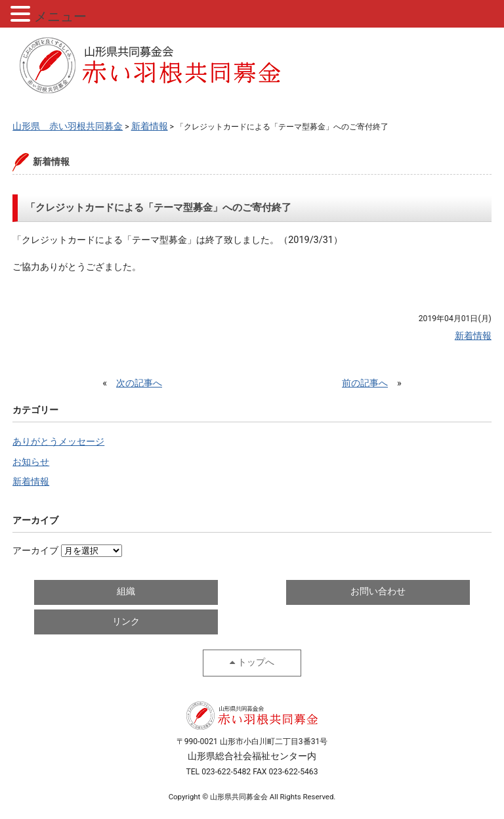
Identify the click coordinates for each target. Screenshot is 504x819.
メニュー (60, 16)
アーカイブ (35, 551)
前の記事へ (365, 383)
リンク (126, 622)
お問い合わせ (378, 591)
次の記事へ (139, 383)
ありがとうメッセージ (58, 442)
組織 (126, 591)
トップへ (256, 662)
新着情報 (31, 482)
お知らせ (31, 462)
